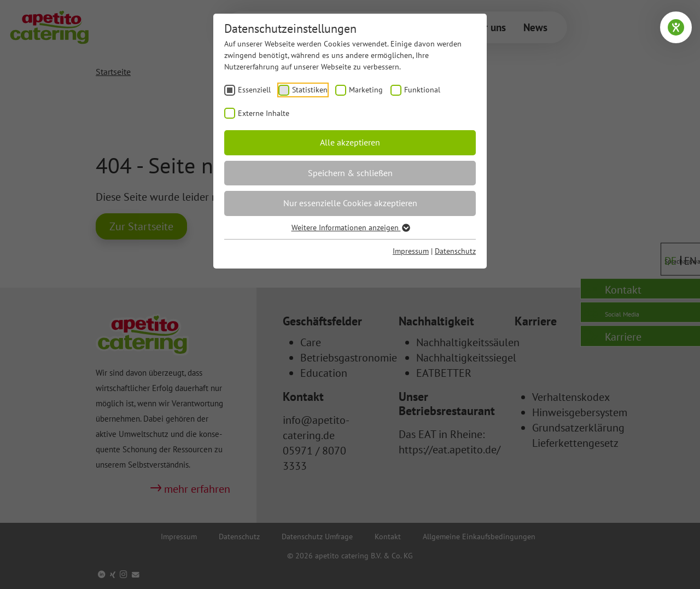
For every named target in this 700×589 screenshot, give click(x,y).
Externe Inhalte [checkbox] (264, 113)
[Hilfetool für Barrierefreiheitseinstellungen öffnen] (676, 27)
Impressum (411, 251)
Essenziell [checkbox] (254, 90)
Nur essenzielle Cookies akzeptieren (350, 203)
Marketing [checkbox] (366, 90)
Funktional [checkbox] (422, 90)
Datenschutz (455, 251)
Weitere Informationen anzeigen (350, 228)
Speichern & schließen (350, 173)
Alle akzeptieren (350, 142)
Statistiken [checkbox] (310, 90)
